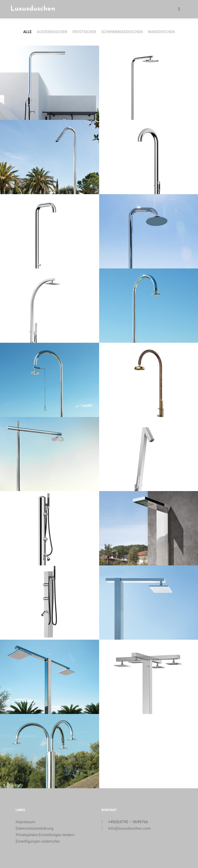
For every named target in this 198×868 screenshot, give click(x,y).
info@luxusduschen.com (126, 828)
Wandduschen (161, 32)
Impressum (25, 822)
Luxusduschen (33, 9)
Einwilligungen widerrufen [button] (38, 841)
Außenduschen (52, 32)
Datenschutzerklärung (35, 828)
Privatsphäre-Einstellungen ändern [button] (45, 835)
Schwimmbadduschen (122, 32)
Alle (27, 32)
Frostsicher (84, 32)
